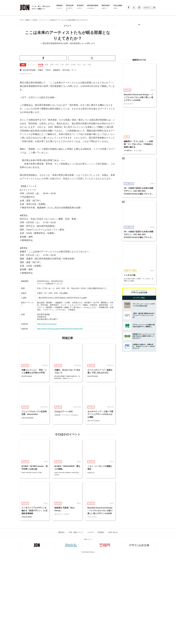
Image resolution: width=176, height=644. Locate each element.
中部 (57, 153)
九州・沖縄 (87, 153)
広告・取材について (76, 621)
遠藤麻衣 (57, 159)
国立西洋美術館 (29, 159)
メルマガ (90, 621)
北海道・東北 (76, 153)
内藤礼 (40, 159)
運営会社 (62, 621)
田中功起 (66, 159)
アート (74, 159)
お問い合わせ (113, 621)
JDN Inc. (92, 640)
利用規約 (101, 621)
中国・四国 (65, 153)
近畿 (52, 153)
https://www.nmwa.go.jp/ (47, 412)
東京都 (41, 153)
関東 (47, 153)
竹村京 (48, 159)
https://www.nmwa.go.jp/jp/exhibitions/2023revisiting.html (60, 417)
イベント (68, 26)
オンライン (32, 153)
